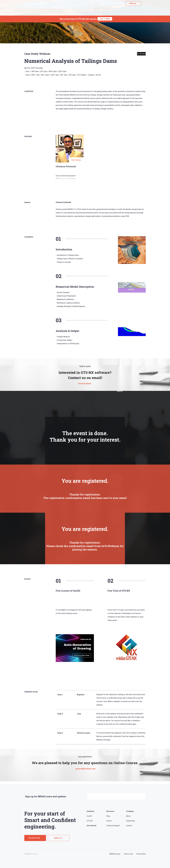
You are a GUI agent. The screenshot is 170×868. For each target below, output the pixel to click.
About (128, 816)
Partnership (130, 821)
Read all (120, 391)
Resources (105, 3)
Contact (129, 826)
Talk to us (133, 3)
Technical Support (113, 826)
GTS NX (85, 3)
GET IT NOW (105, 19)
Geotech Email (85, 384)
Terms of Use (128, 854)
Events (94, 3)
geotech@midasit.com (85, 769)
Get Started (117, 3)
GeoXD (89, 816)
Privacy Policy (141, 854)
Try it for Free (34, 838)
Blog (108, 816)
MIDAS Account (115, 854)
